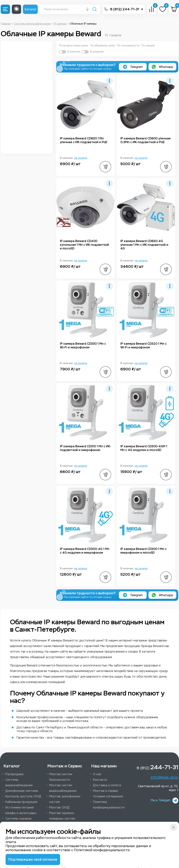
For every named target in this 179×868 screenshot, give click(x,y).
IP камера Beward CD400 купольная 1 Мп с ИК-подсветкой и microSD (84, 245)
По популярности (128, 46)
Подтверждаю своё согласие (33, 859)
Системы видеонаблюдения (19, 782)
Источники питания (20, 807)
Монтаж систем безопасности (61, 777)
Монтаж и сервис (106, 791)
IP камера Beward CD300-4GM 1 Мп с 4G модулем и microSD (144, 448)
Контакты (100, 780)
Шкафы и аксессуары (21, 813)
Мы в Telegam (164, 800)
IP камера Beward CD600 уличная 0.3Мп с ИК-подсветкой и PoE (145, 140)
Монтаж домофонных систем (65, 799)
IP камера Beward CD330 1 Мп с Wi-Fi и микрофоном (83, 346)
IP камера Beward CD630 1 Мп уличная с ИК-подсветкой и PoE (84, 140)
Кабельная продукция (21, 802)
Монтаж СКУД (59, 807)
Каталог (31, 9)
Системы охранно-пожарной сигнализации (23, 821)
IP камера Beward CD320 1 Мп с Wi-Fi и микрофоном (143, 346)
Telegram (133, 67)
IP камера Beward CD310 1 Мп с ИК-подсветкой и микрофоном (86, 448)
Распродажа (14, 774)
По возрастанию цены (74, 46)
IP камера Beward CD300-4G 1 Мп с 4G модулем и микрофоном (85, 551)
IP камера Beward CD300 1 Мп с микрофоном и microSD (143, 551)
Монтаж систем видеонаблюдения (63, 788)
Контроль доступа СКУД (23, 796)
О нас (97, 774)
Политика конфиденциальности (109, 805)
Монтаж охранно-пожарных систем (62, 816)
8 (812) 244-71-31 (125, 9)
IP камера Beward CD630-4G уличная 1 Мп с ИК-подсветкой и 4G (144, 245)
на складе (81, 158)
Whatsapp (162, 67)
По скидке (148, 46)
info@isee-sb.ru (165, 777)
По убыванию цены (103, 46)
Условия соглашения (108, 796)
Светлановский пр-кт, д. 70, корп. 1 (158, 788)
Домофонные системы (22, 791)
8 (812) (157, 767)
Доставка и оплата (107, 785)
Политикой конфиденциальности (102, 850)
